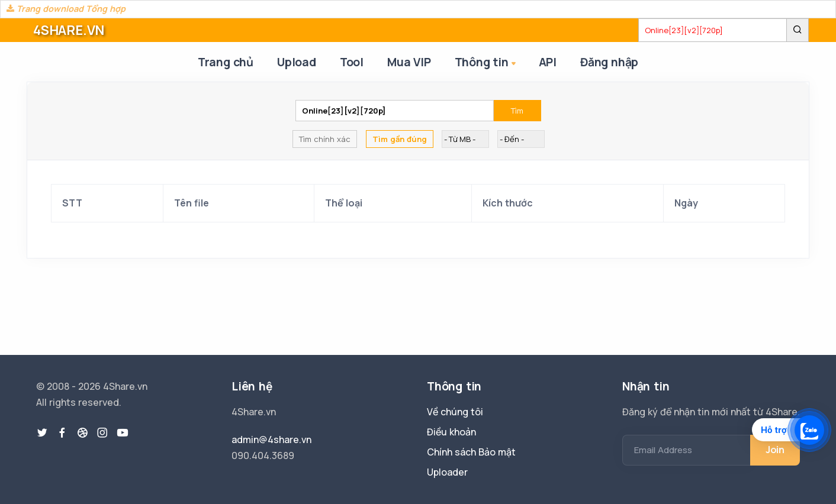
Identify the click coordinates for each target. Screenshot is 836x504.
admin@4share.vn (271, 440)
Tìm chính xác (325, 139)
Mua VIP (409, 62)
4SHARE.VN (69, 30)
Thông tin (486, 63)
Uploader (447, 472)
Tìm (517, 111)
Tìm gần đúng (400, 139)
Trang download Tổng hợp (66, 9)
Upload (297, 62)
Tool (352, 62)
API (548, 62)
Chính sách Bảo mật (471, 452)
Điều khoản (451, 432)
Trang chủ (226, 62)
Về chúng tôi (455, 412)
